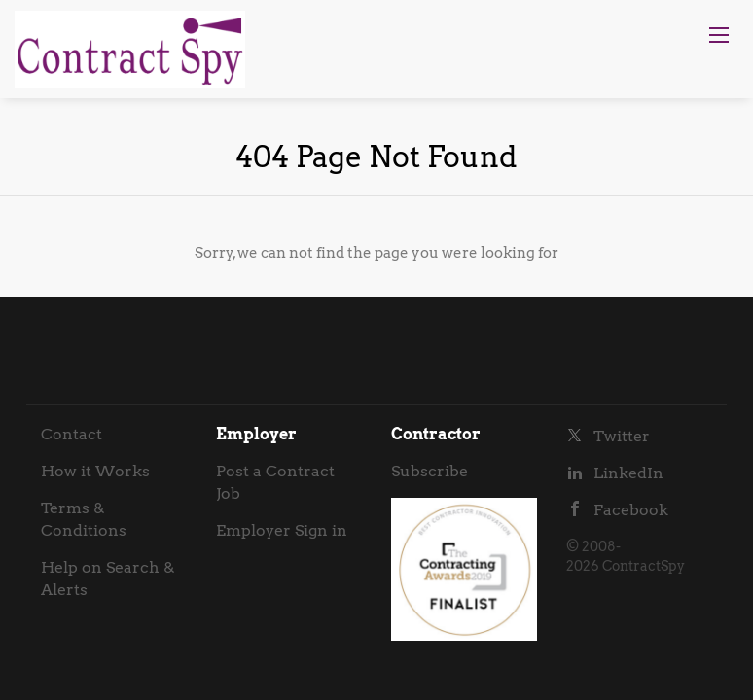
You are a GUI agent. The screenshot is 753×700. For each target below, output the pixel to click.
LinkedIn (628, 473)
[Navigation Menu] (719, 35)
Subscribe (430, 471)
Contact (72, 434)
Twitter (622, 436)
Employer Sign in (282, 530)
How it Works (95, 471)
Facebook (631, 510)
